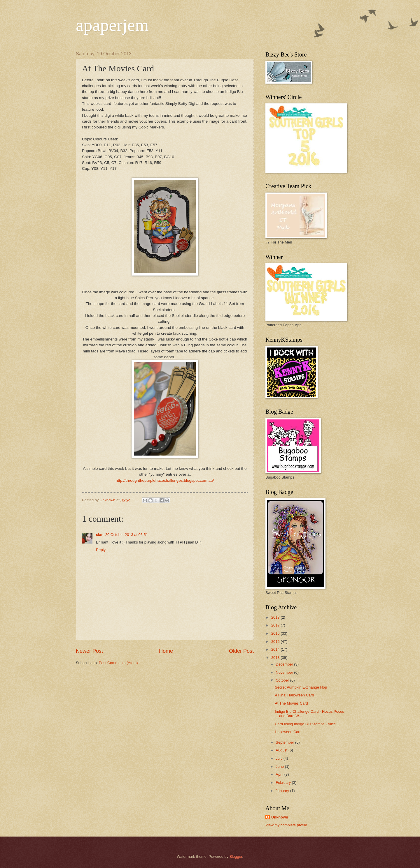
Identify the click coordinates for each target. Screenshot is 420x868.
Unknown (280, 817)
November (285, 672)
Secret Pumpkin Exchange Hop (301, 687)
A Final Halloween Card (294, 695)
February (284, 783)
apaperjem (112, 25)
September (285, 742)
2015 (276, 642)
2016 (276, 633)
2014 (276, 649)
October (283, 680)
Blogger (236, 856)
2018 (276, 617)
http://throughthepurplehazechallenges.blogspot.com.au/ (165, 480)
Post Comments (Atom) (118, 663)
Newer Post (89, 651)
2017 (276, 625)
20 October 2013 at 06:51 (127, 535)
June (280, 766)
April (280, 774)
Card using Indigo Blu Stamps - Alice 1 (307, 724)
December (285, 664)
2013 (276, 658)
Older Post (241, 651)
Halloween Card (288, 732)
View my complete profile (286, 825)
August (282, 750)
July (279, 758)
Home (166, 651)
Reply (101, 550)
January (283, 791)
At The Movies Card (291, 703)
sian (100, 535)
